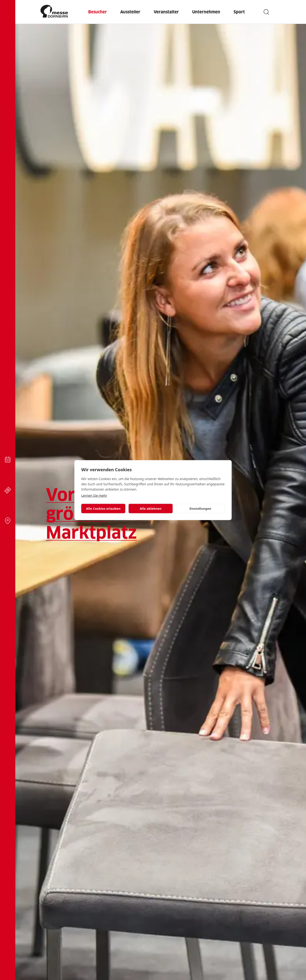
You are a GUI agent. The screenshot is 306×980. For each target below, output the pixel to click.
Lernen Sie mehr (94, 495)
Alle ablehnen (150, 509)
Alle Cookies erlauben (103, 509)
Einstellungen (200, 509)
